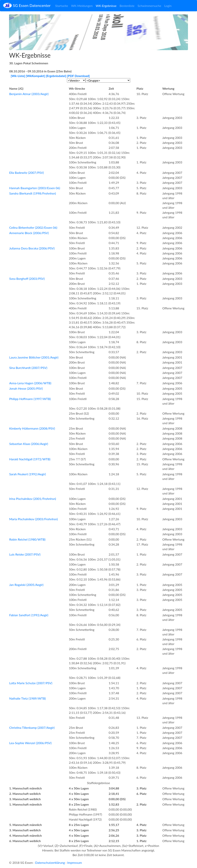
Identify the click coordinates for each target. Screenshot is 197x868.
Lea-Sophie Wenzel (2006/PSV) (30, 743)
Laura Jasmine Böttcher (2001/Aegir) (34, 357)
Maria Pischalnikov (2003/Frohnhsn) (33, 519)
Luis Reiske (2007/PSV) (25, 554)
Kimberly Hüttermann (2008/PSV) (32, 428)
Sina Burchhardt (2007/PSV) (28, 368)
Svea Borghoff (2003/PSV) (27, 279)
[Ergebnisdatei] (56, 76)
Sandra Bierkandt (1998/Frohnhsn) (33, 193)
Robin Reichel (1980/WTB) (27, 539)
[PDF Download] (78, 76)
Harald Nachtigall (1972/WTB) (30, 459)
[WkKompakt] (35, 76)
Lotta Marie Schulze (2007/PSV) (31, 683)
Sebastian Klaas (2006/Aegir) (29, 444)
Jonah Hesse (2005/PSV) (26, 388)
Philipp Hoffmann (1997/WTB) (30, 399)
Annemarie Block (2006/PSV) (29, 233)
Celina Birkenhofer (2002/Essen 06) (33, 227)
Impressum (74, 863)
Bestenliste (127, 6)
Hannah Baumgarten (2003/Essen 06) (35, 188)
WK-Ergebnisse (106, 6)
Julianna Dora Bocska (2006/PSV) (32, 248)
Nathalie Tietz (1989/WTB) (28, 698)
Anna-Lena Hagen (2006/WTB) (30, 383)
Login (168, 6)
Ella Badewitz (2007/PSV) (27, 173)
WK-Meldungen (82, 6)
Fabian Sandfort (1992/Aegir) (29, 615)
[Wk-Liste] (18, 76)
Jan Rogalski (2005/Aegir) (26, 585)
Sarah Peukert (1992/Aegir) (28, 474)
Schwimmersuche (149, 6)
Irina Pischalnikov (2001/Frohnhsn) (33, 499)
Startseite (62, 6)
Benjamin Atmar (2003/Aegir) (29, 94)
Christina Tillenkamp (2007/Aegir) (32, 728)
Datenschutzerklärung (50, 863)
